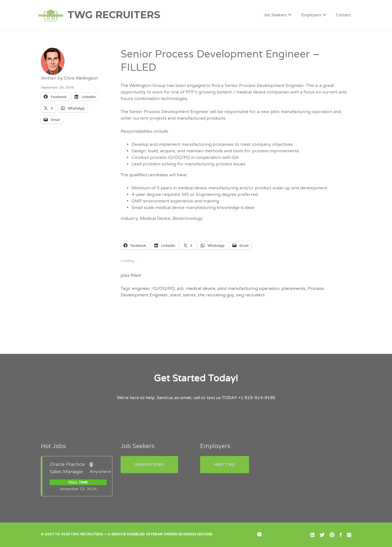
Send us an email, (174, 398)
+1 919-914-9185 (257, 398)
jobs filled (131, 275)
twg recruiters (250, 295)
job (180, 288)
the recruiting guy (216, 295)
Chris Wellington (81, 78)
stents (189, 295)
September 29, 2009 (57, 87)
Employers (311, 15)
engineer (141, 288)
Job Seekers (275, 15)
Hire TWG (225, 464)
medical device (201, 288)
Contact (343, 15)
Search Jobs (149, 464)
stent (175, 295)
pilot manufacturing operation (248, 288)
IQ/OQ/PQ (164, 288)
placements (293, 288)
